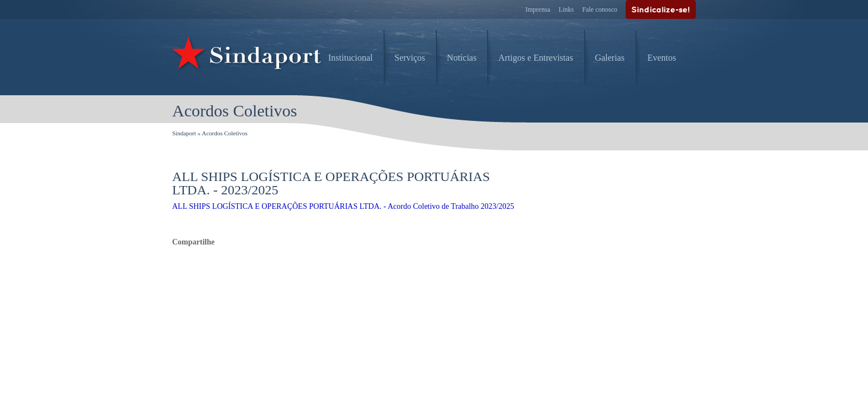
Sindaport (184, 133)
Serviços (410, 58)
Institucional (350, 58)
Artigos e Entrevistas (535, 58)
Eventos (662, 58)
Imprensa (538, 9)
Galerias (610, 58)
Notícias (462, 58)
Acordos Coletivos (225, 133)
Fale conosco (600, 9)
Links (566, 9)
